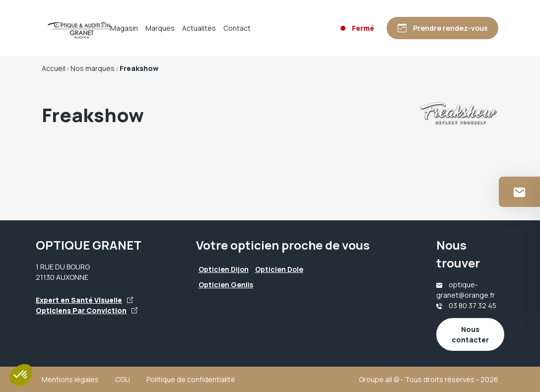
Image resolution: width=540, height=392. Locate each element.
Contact (237, 28)
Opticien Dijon (224, 269)
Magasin (124, 28)
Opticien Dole (279, 269)
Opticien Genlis (226, 285)
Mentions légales (70, 379)
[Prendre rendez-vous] (442, 28)
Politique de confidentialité (191, 379)
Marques (160, 28)
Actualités (199, 28)
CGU (123, 379)
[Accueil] (71, 28)
